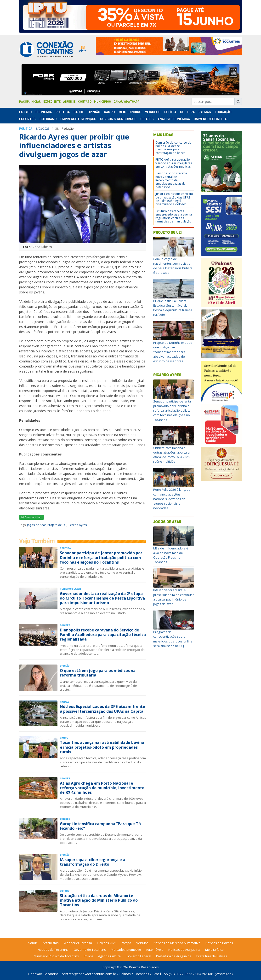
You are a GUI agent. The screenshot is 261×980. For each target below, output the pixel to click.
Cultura (187, 112)
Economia (44, 112)
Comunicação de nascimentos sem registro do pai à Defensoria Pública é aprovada (173, 266)
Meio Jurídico (130, 112)
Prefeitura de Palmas (212, 956)
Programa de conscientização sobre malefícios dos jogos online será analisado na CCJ (173, 639)
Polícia (88, 956)
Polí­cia (170, 112)
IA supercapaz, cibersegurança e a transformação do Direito (93, 862)
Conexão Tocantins (43, 974)
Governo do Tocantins (90, 950)
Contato (85, 102)
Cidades (147, 119)
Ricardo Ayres (77, 525)
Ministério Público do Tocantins (56, 956)
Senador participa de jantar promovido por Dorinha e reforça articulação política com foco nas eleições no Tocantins (101, 557)
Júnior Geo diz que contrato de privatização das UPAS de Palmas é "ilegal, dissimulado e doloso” (174, 199)
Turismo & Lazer (70, 589)
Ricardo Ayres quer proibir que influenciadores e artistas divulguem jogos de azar (74, 146)
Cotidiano (48, 119)
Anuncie (69, 102)
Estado (25, 112)
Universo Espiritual (211, 119)
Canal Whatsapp (127, 102)
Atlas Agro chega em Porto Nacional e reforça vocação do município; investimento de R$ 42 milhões (102, 788)
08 (40, 129)
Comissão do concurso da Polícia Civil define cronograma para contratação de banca (173, 148)
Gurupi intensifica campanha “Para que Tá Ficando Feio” (100, 826)
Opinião (94, 112)
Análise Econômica (174, 119)
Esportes (27, 119)
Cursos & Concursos (118, 119)
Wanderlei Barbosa (78, 943)
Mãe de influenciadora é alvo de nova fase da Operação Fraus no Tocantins (171, 555)
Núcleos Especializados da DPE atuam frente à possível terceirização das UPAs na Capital (102, 709)
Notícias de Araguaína (184, 950)
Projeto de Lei (57, 525)
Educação (223, 112)
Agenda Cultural (110, 956)
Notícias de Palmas (219, 943)
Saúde (79, 112)
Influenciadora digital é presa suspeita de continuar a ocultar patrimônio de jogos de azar (173, 597)
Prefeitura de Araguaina (174, 956)
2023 (46, 129)
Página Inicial (30, 102)
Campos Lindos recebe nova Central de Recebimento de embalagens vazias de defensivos (171, 180)
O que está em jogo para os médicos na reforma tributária (98, 673)
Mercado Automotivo (126, 950)
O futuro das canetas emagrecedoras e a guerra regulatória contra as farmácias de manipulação (174, 216)
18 (36, 129)
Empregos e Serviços (78, 119)
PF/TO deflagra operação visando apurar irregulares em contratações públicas (174, 163)
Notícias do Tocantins (53, 950)
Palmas (205, 112)
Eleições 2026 (107, 943)
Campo (109, 112)
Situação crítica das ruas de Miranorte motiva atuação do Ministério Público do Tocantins (99, 900)
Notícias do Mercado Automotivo (177, 943)
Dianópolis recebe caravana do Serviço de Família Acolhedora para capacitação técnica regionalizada (103, 635)
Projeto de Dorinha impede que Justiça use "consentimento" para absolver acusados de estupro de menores (173, 352)
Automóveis (155, 950)
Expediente (52, 102)
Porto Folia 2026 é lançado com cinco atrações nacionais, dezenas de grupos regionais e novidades (172, 499)
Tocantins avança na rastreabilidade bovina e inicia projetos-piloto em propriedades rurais (102, 747)
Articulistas (51, 943)
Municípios (102, 102)
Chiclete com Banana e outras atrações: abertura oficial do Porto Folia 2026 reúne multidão (171, 455)
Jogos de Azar (37, 525)
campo (126, 943)
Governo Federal (139, 956)
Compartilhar (31, 517)
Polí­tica (63, 112)
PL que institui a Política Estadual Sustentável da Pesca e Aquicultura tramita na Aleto (173, 308)
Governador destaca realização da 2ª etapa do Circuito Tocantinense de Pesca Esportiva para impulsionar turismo (102, 598)
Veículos (153, 112)
